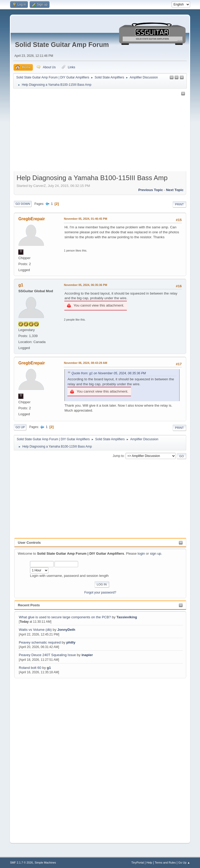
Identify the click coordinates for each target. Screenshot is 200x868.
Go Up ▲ (184, 863)
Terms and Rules (165, 863)
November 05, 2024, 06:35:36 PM (85, 285)
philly (71, 642)
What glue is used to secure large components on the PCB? (65, 617)
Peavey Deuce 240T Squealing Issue (47, 655)
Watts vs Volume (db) (35, 630)
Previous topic (151, 190)
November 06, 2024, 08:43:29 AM (85, 363)
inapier (87, 655)
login (141, 554)
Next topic (175, 190)
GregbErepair (32, 219)
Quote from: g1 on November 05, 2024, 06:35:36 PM (109, 373)
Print (179, 204)
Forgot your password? (100, 592)
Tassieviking (127, 617)
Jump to (118, 456)
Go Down (23, 204)
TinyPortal (137, 863)
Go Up (20, 427)
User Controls (29, 543)
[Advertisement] (35, 757)
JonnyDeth (66, 630)
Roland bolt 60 (30, 668)
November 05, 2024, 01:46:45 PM (85, 219)
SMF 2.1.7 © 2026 (21, 863)
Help (149, 863)
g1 (49, 668)
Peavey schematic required (40, 642)
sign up (156, 554)
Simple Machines (45, 863)
